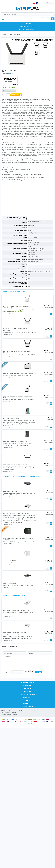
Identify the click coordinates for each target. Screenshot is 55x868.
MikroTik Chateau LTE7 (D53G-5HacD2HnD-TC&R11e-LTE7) (19, 374)
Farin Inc (15, 714)
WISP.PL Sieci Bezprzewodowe (10, 711)
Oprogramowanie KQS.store (8, 712)
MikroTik (10, 34)
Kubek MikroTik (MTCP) (9, 561)
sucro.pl (9, 714)
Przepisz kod (7, 672)
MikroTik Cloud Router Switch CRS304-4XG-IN (16, 513)
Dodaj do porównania (9, 91)
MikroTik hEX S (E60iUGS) (10, 491)
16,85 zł (15, 85)
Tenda (10, 587)
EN (37, 3)
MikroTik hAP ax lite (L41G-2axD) (12, 418)
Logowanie (43, 19)
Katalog (4, 34)
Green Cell (11, 546)
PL (34, 3)
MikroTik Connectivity (17, 312)
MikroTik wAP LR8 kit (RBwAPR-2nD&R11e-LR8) (16, 610)
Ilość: (3, 95)
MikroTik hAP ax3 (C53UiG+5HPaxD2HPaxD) (15, 464)
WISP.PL (27, 9)
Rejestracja (48, 19)
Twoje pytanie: (8, 657)
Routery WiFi (17, 34)
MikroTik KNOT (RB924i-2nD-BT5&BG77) (14, 633)
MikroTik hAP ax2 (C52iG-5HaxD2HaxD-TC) (15, 442)
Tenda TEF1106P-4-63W (9, 583)
